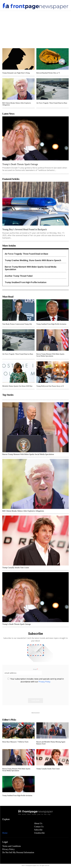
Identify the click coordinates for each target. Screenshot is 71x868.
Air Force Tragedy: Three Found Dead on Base (52, 103)
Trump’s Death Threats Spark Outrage (20, 164)
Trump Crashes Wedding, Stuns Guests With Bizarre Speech (33, 260)
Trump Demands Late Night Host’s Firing (16, 73)
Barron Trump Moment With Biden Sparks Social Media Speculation (50, 355)
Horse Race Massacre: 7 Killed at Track (15, 742)
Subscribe (35, 700)
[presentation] (22, 694)
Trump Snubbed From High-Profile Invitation (26, 282)
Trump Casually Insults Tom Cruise (16, 568)
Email (35, 669)
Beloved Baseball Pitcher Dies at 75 (48, 73)
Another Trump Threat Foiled (19, 276)
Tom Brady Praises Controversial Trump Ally (17, 324)
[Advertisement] (35, 28)
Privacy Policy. (45, 682)
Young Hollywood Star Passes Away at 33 (50, 386)
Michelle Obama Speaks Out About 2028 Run (17, 386)
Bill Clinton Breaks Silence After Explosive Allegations (23, 511)
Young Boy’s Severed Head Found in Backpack (25, 229)
